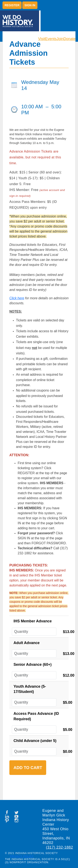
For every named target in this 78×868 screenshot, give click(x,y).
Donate (69, 39)
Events (51, 39)
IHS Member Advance (33, 621)
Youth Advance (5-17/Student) (30, 689)
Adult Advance (27, 643)
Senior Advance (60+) (33, 665)
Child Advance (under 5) (35, 741)
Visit (42, 39)
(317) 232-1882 (59, 847)
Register (12, 5)
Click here (17, 298)
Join (60, 39)
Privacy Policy (22, 856)
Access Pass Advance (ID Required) (36, 716)
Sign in (30, 5)
